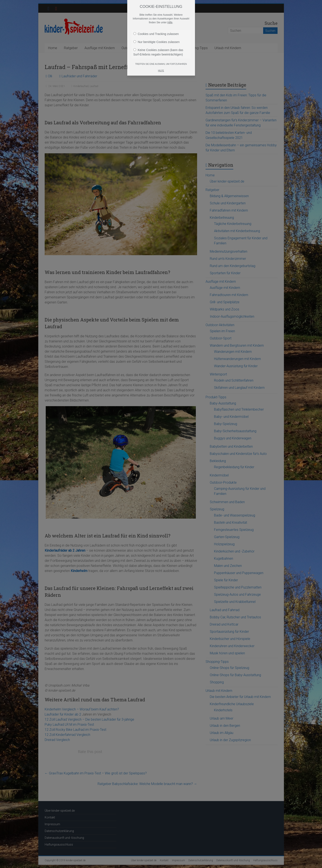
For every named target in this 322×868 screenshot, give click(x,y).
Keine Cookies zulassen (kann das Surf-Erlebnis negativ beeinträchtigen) (158, 52)
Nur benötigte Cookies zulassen (157, 42)
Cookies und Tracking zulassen (156, 34)
